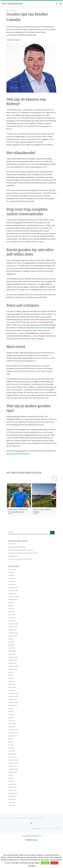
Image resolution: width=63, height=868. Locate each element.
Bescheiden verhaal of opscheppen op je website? (23, 553)
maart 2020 (12, 784)
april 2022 (11, 718)
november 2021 (13, 733)
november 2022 (13, 696)
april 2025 (11, 612)
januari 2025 (12, 621)
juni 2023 (11, 675)
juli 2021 (11, 739)
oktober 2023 (12, 663)
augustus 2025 (13, 600)
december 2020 (13, 760)
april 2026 (11, 575)
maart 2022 (12, 721)
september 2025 (13, 596)
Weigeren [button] (54, 863)
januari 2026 (12, 584)
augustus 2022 (13, 705)
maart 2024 (12, 648)
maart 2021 (12, 751)
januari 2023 (12, 690)
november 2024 (13, 627)
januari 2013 (12, 802)
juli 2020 (11, 775)
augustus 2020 (13, 772)
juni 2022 (11, 712)
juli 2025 (11, 603)
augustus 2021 (13, 736)
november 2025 (13, 591)
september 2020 (13, 769)
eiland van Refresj (28, 172)
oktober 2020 (12, 766)
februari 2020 (12, 787)
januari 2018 (12, 799)
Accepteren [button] (45, 863)
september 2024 (13, 633)
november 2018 (13, 793)
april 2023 (11, 681)
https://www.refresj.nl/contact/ (18, 454)
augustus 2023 (13, 669)
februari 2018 (12, 796)
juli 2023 (11, 672)
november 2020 (13, 763)
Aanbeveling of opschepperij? (17, 547)
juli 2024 (11, 639)
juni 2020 (11, 778)
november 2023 (13, 660)
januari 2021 (12, 757)
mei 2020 (11, 781)
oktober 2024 (12, 630)
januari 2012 (12, 805)
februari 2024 (12, 651)
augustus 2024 (13, 636)
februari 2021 (12, 754)
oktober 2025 (12, 594)
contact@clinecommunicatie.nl (31, 836)
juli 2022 (11, 709)
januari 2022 (12, 727)
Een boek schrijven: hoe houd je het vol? (20, 559)
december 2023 (13, 657)
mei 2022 (11, 715)
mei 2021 (11, 745)
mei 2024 (11, 642)
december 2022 (13, 693)
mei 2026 (11, 572)
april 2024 (11, 645)
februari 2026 (12, 581)
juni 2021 (11, 742)
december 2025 (13, 587)
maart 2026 (12, 578)
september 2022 (13, 702)
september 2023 (13, 666)
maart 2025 (12, 615)
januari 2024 (12, 654)
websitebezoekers (33, 325)
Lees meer (31, 866)
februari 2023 (12, 687)
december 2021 (13, 730)
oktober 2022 (12, 699)
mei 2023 (11, 678)
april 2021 (11, 748)
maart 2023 (12, 684)
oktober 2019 (12, 790)
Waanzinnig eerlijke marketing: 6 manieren (21, 550)
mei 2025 (11, 609)
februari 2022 (12, 724)
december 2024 (13, 624)
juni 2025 (11, 606)
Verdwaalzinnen (13, 556)
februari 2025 (12, 618)
